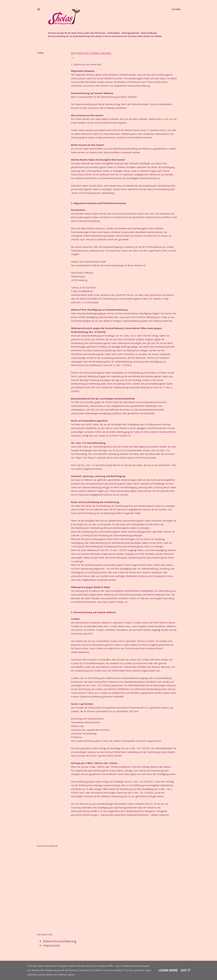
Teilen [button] (40, 53)
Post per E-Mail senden (89, 827)
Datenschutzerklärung (60, 941)
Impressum (52, 945)
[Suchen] (176, 9)
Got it (186, 970)
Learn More (168, 970)
